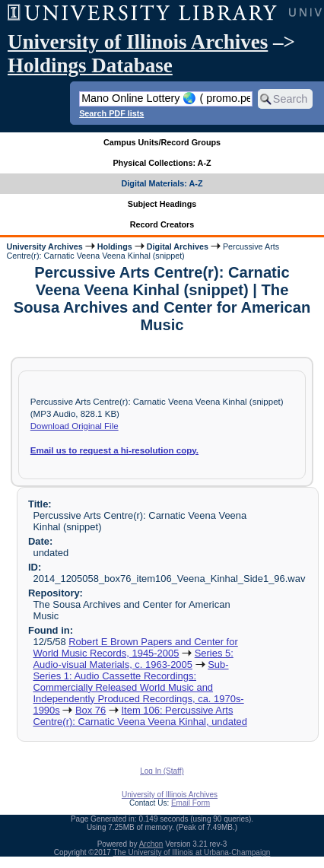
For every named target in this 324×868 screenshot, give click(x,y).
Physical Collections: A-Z (162, 163)
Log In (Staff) (162, 771)
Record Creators (162, 224)
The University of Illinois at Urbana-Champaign (192, 852)
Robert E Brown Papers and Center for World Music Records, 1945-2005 (135, 647)
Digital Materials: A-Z (162, 183)
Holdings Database (90, 65)
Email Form (191, 803)
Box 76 (91, 710)
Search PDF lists (111, 113)
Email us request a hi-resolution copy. (114, 450)
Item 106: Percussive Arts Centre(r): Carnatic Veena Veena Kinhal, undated (140, 716)
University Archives (44, 246)
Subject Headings (162, 204)
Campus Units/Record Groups (162, 142)
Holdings (115, 246)
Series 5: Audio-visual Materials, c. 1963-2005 (133, 659)
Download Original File (75, 426)
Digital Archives (178, 246)
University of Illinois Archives (138, 42)
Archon (151, 844)
